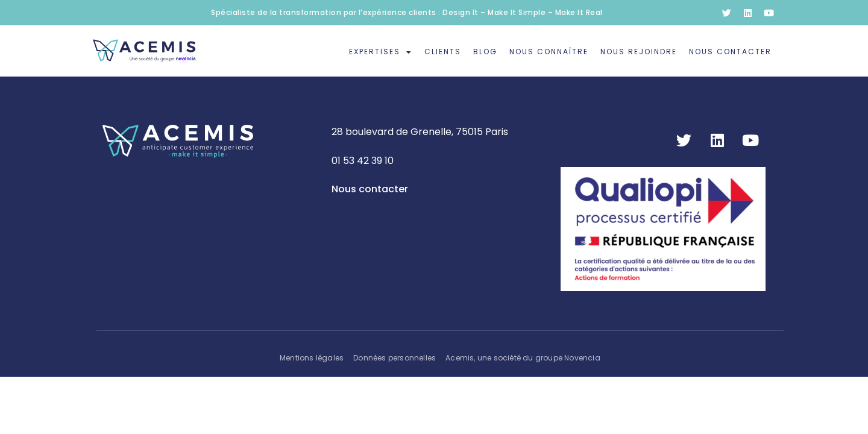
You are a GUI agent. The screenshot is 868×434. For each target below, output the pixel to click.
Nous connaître (549, 52)
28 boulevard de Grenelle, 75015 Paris (420, 132)
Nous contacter (730, 52)
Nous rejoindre (639, 52)
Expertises (381, 52)
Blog (485, 52)
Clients (443, 52)
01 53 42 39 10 (363, 161)
